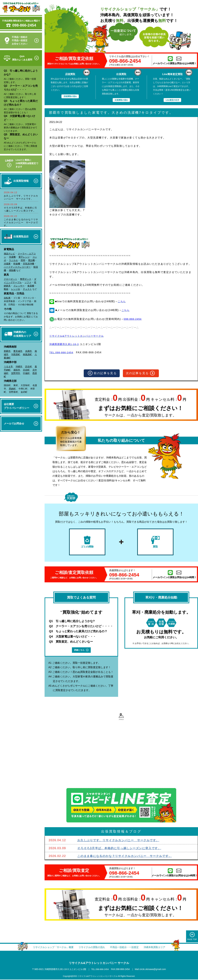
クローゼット (11, 279)
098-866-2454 (24, 25)
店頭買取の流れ (70, 96)
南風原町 (27, 354)
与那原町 (16, 354)
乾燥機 (17, 264)
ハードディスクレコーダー (17, 267)
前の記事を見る (102, 373)
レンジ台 (16, 289)
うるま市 (8, 367)
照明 (23, 260)
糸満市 (28, 351)
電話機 (31, 260)
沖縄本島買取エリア (158, 948)
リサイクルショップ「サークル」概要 (51, 948)
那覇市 (7, 351)
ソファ (28, 282)
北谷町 (26, 370)
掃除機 (12, 270)
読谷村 (28, 367)
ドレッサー (19, 286)
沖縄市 (19, 367)
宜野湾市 (16, 373)
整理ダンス (26, 279)
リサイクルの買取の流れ (91, 948)
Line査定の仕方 (172, 100)
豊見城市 (18, 351)
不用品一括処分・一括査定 (126, 948)
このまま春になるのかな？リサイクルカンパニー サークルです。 (21, 222)
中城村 (26, 373)
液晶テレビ (9, 254)
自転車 (7, 298)
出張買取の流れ (121, 100)
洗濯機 (12, 257)
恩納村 (12, 389)
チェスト (27, 289)
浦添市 (17, 370)
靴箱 (6, 289)
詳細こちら (81, 650)
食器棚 (31, 286)
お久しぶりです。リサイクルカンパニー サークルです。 (118, 841)
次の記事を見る (141, 373)
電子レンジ (24, 257)
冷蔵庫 (7, 264)
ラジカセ (13, 260)
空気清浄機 (28, 264)
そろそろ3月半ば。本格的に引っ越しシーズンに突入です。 (119, 849)
